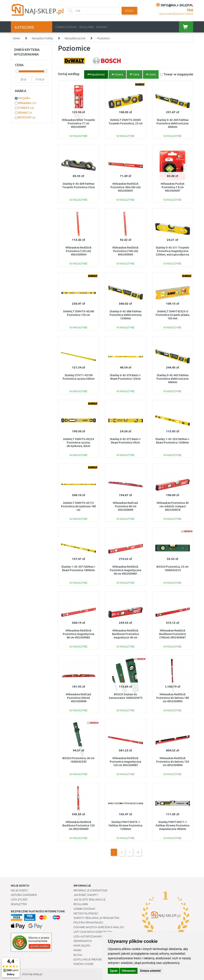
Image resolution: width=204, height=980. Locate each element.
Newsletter (19, 904)
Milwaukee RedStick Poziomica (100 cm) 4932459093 (125, 251)
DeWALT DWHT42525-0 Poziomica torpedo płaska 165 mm (173, 315)
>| (138, 852)
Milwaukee (27, 103)
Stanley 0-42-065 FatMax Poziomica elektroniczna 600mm (172, 123)
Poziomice (103, 38)
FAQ (190, 10)
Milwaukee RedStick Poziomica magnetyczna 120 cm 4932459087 (125, 762)
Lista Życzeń (19, 900)
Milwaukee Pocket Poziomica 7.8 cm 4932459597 (173, 187)
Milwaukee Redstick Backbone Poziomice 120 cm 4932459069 (78, 825)
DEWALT (25, 113)
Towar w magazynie (178, 74)
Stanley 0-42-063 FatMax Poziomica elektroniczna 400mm (172, 379)
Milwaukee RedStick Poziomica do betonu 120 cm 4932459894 (173, 762)
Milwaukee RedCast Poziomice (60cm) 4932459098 (79, 698)
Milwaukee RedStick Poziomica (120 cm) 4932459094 (79, 251)
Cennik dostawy (66, 27)
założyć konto (184, 14)
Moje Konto (19, 890)
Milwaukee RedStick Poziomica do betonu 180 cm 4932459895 (173, 698)
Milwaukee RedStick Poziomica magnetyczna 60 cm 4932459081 (125, 570)
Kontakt (102, 27)
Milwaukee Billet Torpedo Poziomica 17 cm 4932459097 (78, 123)
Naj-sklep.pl (35, 974)
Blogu (78, 955)
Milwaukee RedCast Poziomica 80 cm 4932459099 (125, 506)
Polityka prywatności (88, 923)
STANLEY (26, 108)
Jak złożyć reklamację (89, 900)
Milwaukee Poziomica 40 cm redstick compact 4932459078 (173, 506)
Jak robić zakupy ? (86, 895)
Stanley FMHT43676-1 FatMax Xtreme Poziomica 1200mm (125, 825)
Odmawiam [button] (129, 971)
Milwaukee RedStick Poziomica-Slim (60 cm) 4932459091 (126, 187)
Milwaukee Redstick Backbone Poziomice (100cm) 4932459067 (173, 634)
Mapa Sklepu (82, 946)
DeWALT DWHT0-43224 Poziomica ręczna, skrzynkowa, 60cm (79, 443)
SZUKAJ (129, 11)
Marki (77, 950)
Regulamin (86, 27)
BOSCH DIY (27, 117)
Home (17, 38)
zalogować (166, 14)
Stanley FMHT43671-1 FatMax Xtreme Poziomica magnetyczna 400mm (173, 825)
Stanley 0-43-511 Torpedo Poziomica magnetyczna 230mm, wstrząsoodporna (172, 251)
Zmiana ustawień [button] (150, 971)
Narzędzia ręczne (75, 38)
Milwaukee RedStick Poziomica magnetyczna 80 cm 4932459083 (79, 634)
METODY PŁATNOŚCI (86, 913)
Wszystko (24, 98)
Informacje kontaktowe (91, 890)
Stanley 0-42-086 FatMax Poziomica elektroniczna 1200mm (126, 315)
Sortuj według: (69, 74)
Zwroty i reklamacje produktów (96, 918)
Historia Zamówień (24, 895)
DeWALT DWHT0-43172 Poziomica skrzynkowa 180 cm (78, 506)
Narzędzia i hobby (42, 38)
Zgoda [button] (114, 971)
